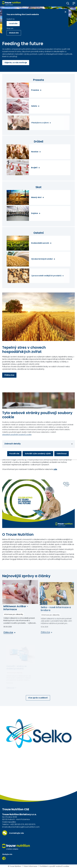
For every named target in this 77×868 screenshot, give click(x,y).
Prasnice (35, 90)
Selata (34, 106)
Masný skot (36, 197)
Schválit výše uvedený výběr (38, 454)
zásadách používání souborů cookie (17, 434)
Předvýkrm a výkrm (40, 123)
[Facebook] (4, 858)
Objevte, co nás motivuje (16, 63)
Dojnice (35, 213)
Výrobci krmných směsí (42, 259)
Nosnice (35, 152)
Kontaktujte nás (17, 833)
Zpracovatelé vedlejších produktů (46, 276)
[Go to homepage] (11, 3)
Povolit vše (14, 454)
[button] (68, 3)
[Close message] (65, 12)
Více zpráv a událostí (38, 698)
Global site (14, 33)
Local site (13, 23)
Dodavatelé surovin (40, 243)
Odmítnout (62, 454)
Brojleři (34, 168)
